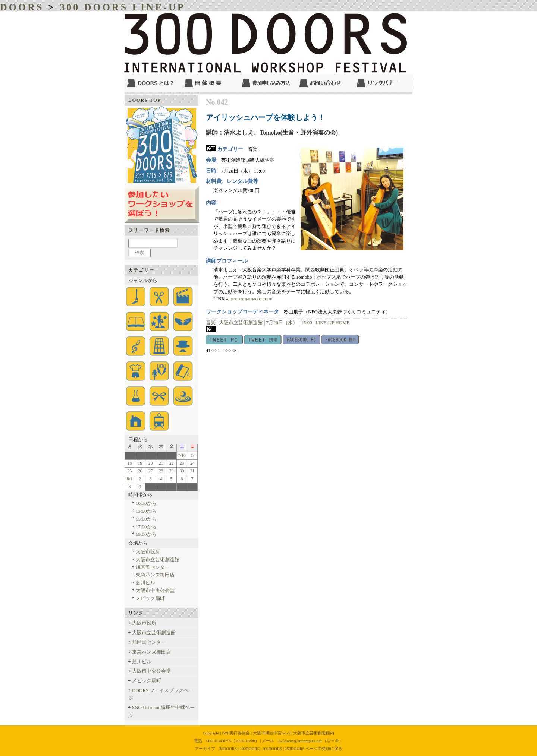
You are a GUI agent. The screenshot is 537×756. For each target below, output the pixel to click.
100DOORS (250, 749)
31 (192, 471)
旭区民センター (153, 567)
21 (161, 463)
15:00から (146, 519)
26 (140, 471)
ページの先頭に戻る (324, 749)
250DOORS (295, 749)
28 (161, 471)
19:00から (146, 534)
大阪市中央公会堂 (155, 590)
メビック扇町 (150, 598)
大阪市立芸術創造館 (241, 322)
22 (172, 463)
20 (151, 463)
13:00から (146, 511)
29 (172, 471)
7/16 (182, 456)
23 (182, 463)
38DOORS (228, 749)
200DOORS (272, 749)
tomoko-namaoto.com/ (250, 299)
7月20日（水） (282, 322)
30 (182, 471)
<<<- (216, 350)
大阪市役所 (148, 552)
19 (140, 463)
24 (192, 463)
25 (130, 471)
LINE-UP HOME (333, 322)
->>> (227, 350)
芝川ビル (145, 583)
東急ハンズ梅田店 (155, 575)
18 (130, 463)
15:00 (307, 322)
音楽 (211, 322)
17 (192, 456)
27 (151, 471)
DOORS (22, 7)
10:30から (146, 503)
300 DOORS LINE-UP (122, 7)
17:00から (146, 527)
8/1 (130, 479)
